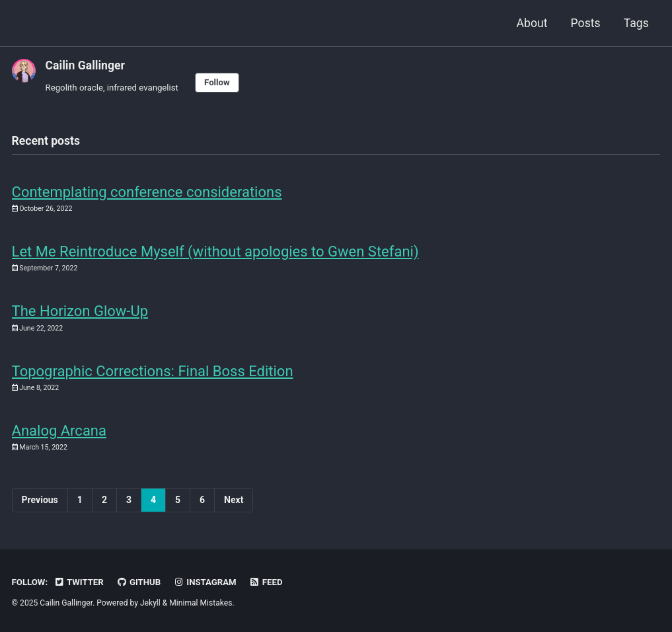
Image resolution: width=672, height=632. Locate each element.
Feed (266, 582)
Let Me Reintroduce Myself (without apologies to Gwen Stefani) (215, 252)
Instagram (205, 582)
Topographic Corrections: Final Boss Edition (153, 371)
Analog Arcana (59, 431)
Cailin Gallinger (85, 65)
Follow (217, 82)
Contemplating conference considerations (147, 192)
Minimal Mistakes (201, 603)
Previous (40, 500)
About (532, 23)
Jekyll (150, 603)
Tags (636, 23)
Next (234, 500)
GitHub (138, 582)
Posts (586, 23)
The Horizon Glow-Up (80, 311)
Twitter (79, 582)
